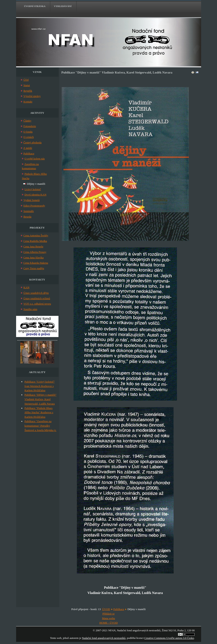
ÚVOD (106, 609)
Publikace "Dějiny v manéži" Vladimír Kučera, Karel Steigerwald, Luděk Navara (41, 399)
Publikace (119, 609)
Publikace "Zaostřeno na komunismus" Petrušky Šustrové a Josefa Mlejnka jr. (41, 426)
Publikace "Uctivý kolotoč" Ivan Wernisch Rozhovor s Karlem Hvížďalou (40, 386)
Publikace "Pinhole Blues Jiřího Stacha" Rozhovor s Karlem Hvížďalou (39, 413)
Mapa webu (108, 618)
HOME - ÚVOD (109, 623)
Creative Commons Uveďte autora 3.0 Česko (169, 638)
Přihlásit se (108, 614)
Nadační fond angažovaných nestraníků (104, 638)
